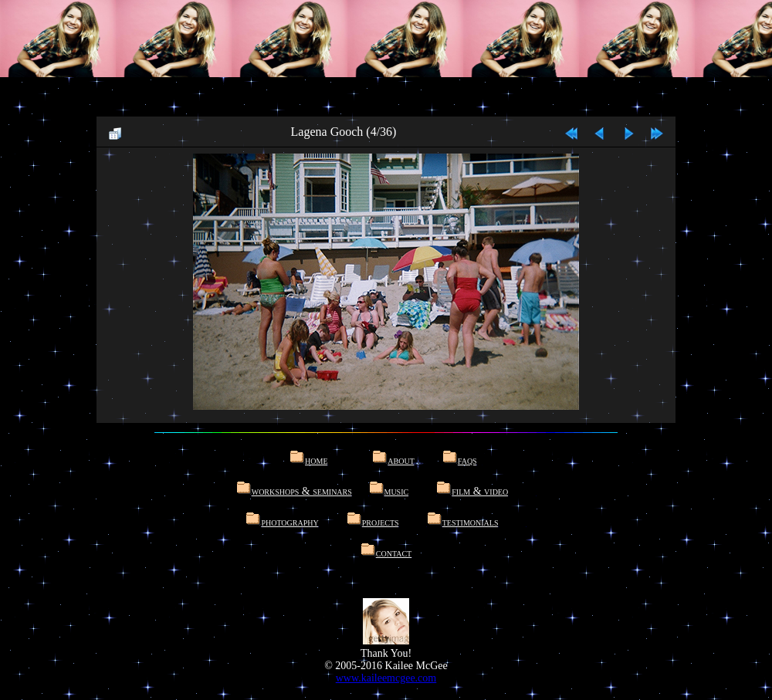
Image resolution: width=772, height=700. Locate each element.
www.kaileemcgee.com (386, 678)
